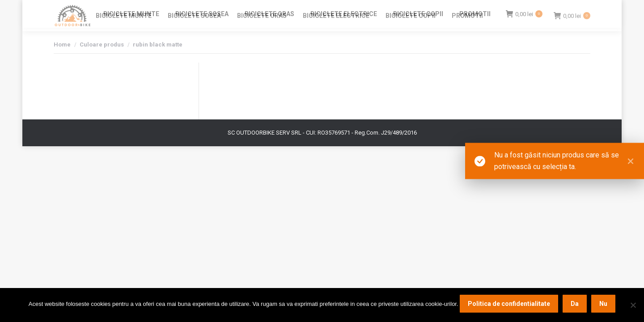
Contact (501, 8)
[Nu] (633, 305)
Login (527, 8)
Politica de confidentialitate (509, 304)
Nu (603, 304)
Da (575, 304)
